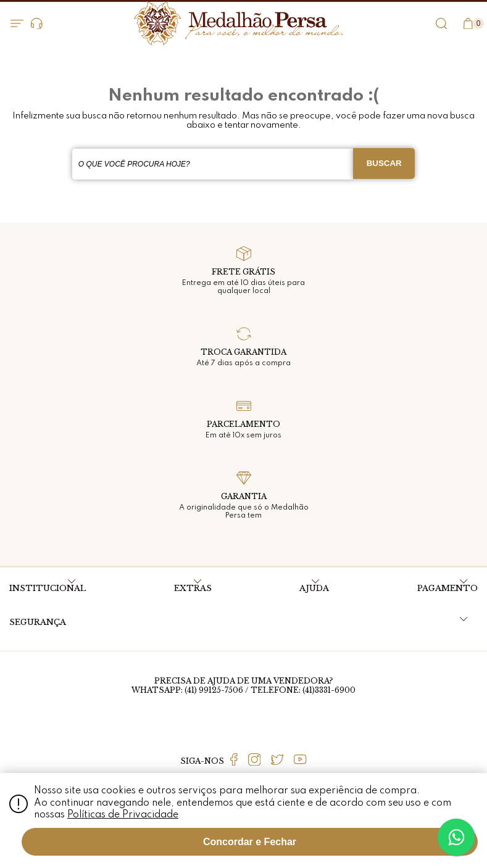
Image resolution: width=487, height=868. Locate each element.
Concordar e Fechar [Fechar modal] (250, 842)
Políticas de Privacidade (123, 815)
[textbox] (213, 164)
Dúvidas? (37, 24)
